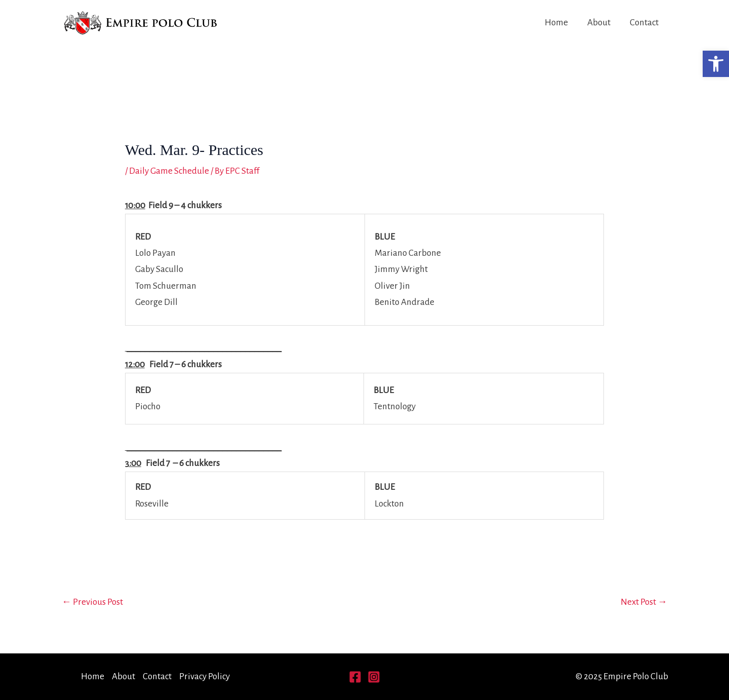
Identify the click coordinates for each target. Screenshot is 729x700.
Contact (644, 23)
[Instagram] (374, 677)
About (599, 23)
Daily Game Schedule (169, 171)
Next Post (644, 602)
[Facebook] (355, 677)
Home (556, 23)
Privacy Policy (205, 676)
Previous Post (92, 602)
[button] (716, 64)
